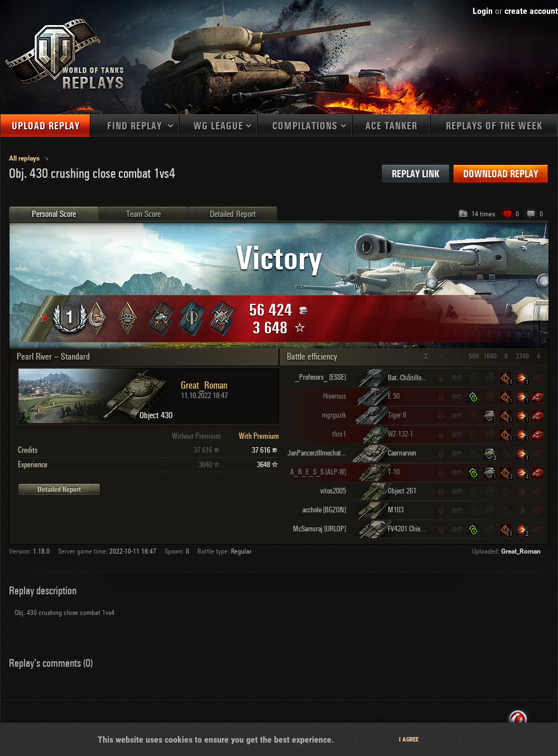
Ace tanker (391, 126)
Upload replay (46, 126)
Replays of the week (494, 126)
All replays (25, 158)
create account (531, 11)
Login (483, 11)
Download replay (501, 174)
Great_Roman (521, 551)
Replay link (415, 174)
